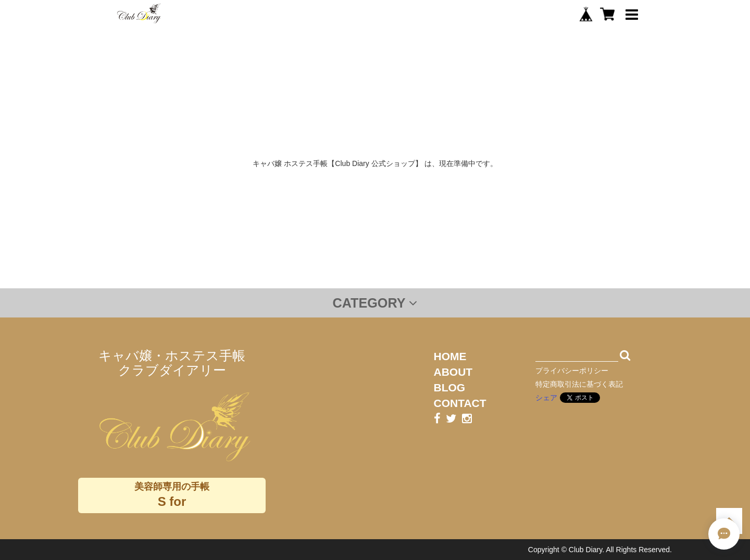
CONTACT (460, 403)
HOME (450, 356)
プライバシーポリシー (572, 371)
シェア (546, 398)
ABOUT (453, 372)
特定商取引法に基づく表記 (579, 384)
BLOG (450, 387)
